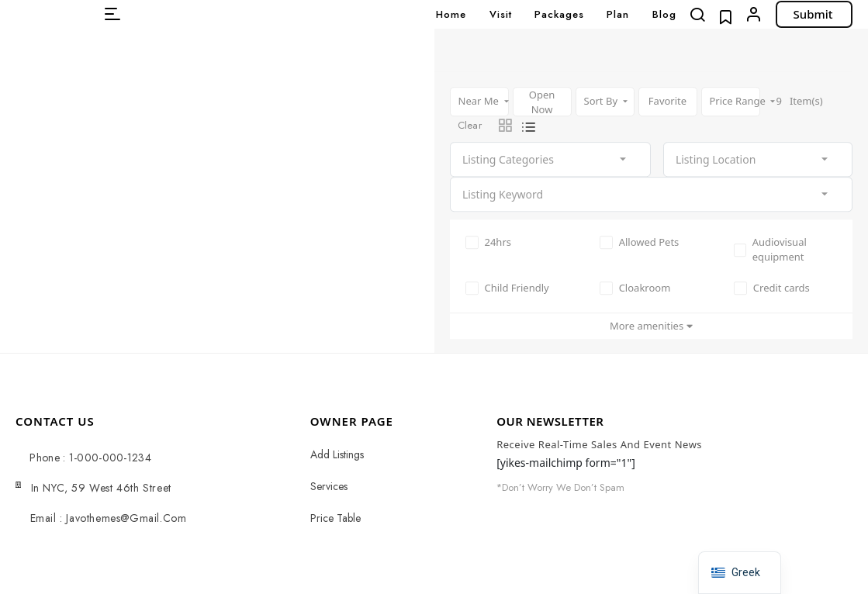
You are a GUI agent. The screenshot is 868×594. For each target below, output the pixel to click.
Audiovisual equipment (770, 250)
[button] (112, 14)
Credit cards (772, 288)
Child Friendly (507, 288)
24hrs (489, 242)
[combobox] (550, 159)
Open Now (542, 102)
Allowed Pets (640, 242)
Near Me (480, 101)
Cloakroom (635, 288)
